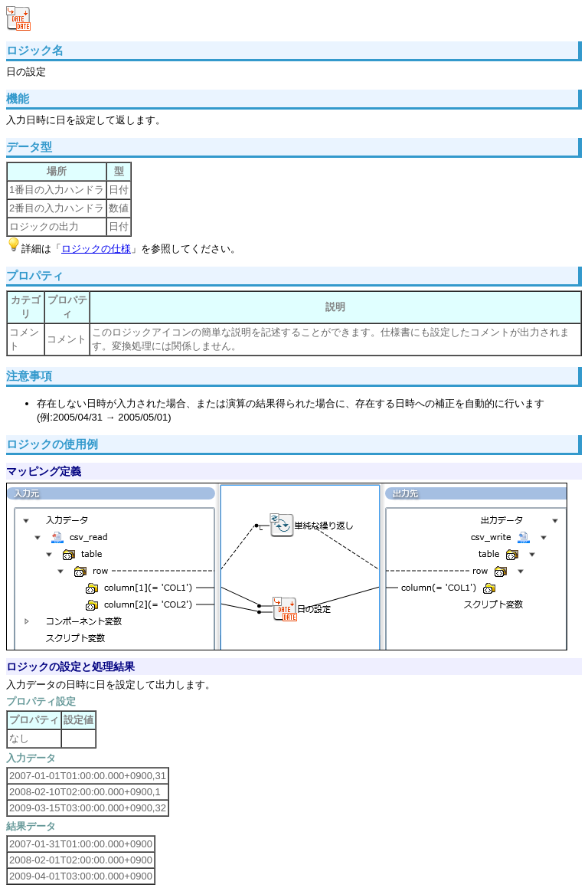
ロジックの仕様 (96, 249)
